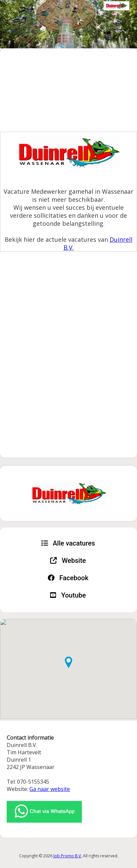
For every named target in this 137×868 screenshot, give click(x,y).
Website (68, 561)
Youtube (68, 595)
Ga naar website (50, 789)
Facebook (68, 578)
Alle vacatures (68, 543)
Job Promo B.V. (68, 856)
